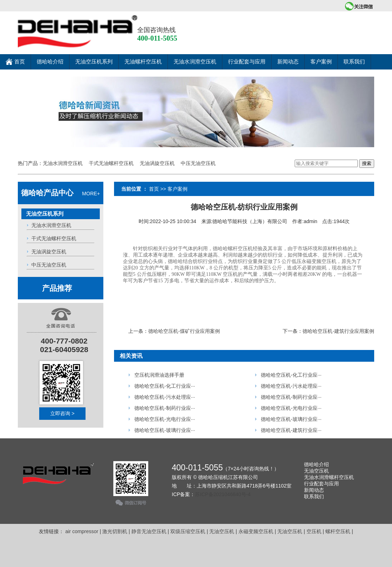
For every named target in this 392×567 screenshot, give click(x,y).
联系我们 (354, 62)
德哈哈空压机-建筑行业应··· (290, 430)
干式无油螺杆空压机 (111, 163)
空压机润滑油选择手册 (159, 375)
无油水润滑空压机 (195, 62)
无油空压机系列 (94, 62)
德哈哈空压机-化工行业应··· (164, 386)
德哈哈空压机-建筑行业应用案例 (338, 331)
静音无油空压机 (149, 531)
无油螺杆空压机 (143, 62)
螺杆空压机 (338, 531)
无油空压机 (316, 471)
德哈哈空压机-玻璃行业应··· (164, 430)
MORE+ (60, 194)
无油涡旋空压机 (157, 163)
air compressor (82, 531)
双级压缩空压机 (188, 531)
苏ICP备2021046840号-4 (223, 494)
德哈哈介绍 (50, 62)
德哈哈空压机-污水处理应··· (164, 397)
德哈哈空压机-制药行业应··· (164, 408)
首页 (15, 60)
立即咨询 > (62, 413)
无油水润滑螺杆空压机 (329, 477)
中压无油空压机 (198, 163)
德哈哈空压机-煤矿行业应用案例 (184, 331)
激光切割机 (115, 531)
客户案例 (321, 62)
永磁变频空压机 (256, 531)
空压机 (314, 531)
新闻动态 (288, 62)
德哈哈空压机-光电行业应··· (164, 419)
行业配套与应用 (247, 62)
